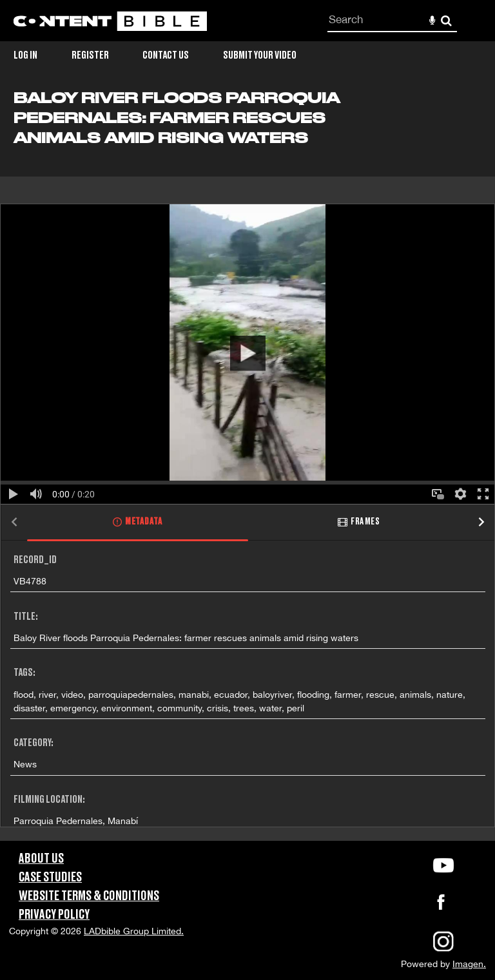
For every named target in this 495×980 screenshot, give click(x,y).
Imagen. (469, 964)
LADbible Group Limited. (134, 931)
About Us (41, 859)
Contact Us (166, 55)
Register (90, 55)
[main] (247, 465)
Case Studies (50, 878)
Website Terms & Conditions (89, 896)
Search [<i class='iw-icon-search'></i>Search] (446, 20)
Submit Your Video (260, 55)
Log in (25, 55)
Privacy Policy (54, 915)
